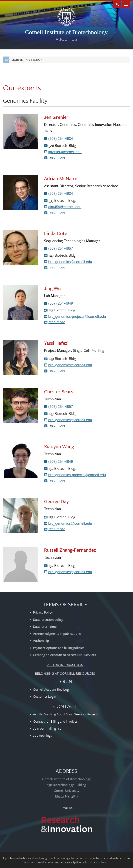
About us (66, 39)
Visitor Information (65, 665)
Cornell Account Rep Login (52, 689)
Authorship (41, 640)
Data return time (45, 626)
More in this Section (23, 60)
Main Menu (126, 4)
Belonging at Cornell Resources (65, 673)
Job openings (42, 735)
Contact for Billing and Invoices (55, 721)
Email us (67, 808)
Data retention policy (48, 619)
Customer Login (45, 696)
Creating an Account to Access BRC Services (64, 655)
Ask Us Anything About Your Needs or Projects (66, 714)
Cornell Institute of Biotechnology (66, 32)
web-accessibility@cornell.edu (73, 862)
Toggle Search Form (117, 4)
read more (62, 158)
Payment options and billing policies (59, 648)
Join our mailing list (47, 728)
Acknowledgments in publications (57, 633)
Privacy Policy (43, 612)
